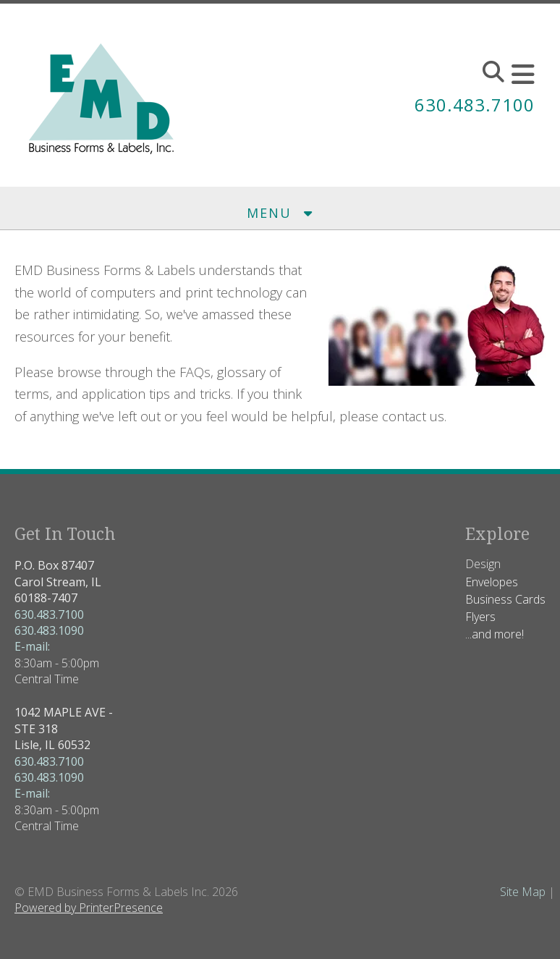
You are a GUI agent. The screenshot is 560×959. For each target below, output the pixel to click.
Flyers (480, 617)
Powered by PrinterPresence (89, 908)
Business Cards (505, 599)
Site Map (523, 892)
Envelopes (492, 582)
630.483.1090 (49, 630)
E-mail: (32, 646)
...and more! (495, 634)
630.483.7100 (475, 105)
